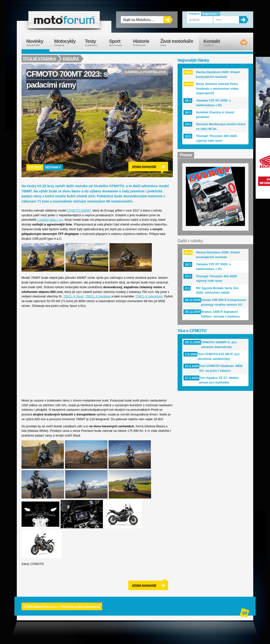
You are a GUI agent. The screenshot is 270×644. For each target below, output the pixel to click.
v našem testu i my (50, 220)
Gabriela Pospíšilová (145, 72)
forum (64, 20)
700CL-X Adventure (149, 296)
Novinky (53, 167)
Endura (72, 59)
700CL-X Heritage (98, 296)
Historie (144, 43)
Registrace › (210, 14)
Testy (95, 43)
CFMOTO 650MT (79, 210)
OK (168, 20)
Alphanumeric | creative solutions (245, 613)
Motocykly (67, 43)
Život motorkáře (180, 43)
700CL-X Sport (73, 296)
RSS (240, 43)
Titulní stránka (39, 59)
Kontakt (215, 43)
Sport (119, 43)
